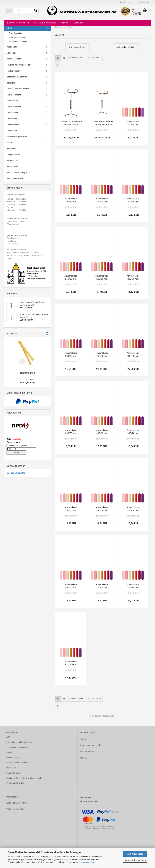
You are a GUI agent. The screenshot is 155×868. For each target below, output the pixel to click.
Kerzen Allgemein (14, 107)
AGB (8, 737)
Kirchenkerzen (13, 125)
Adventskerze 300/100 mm (102, 509)
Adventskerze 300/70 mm (133, 432)
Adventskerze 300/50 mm (71, 432)
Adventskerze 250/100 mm (133, 354)
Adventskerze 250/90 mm (102, 354)
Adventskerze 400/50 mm (133, 509)
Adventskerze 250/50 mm (71, 277)
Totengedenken (13, 155)
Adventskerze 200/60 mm (71, 200)
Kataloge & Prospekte (45, 23)
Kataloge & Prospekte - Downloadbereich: (24, 778)
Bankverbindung (13, 773)
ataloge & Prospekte (17, 803)
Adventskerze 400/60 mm (71, 586)
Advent (9, 28)
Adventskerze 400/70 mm (102, 586)
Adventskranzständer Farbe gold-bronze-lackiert (103, 123)
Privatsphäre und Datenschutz (19, 742)
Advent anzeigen (16, 33)
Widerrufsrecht (13, 757)
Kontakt (65, 23)
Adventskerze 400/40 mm (133, 123)
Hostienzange (27, 373)
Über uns (78, 23)
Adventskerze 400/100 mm (71, 663)
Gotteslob (11, 83)
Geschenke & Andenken (17, 77)
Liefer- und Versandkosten (18, 763)
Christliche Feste (14, 59)
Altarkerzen (11, 53)
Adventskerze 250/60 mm (102, 277)
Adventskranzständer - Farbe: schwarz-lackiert (72, 123)
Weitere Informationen (135, 860)
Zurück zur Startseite (18, 23)
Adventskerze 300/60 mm (102, 432)
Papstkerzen (12, 47)
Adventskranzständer (18, 42)
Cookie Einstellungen (15, 783)
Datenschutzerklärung (85, 862)
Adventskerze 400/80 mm (133, 586)
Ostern (9, 143)
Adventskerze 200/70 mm (102, 200)
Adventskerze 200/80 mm (133, 200)
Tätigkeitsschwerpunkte (17, 747)
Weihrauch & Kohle (15, 179)
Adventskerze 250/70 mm (133, 277)
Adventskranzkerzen (17, 37)
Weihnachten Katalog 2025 (18, 173)
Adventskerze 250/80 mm (71, 354)
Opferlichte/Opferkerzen (17, 137)
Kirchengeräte (12, 119)
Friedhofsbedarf (13, 71)
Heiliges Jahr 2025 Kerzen (18, 89)
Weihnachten (12, 167)
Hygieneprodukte (14, 95)
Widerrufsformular (15, 809)
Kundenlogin (127, 2)
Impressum (11, 768)
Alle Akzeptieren (135, 854)
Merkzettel (143, 2)
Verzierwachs (12, 161)
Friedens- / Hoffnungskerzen (19, 65)
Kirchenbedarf (13, 113)
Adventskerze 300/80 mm (71, 509)
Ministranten (12, 131)
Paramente (11, 149)
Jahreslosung (12, 101)
